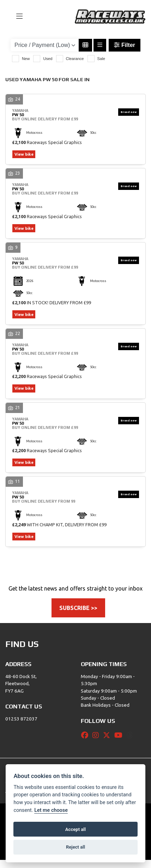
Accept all (75, 829)
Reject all (75, 847)
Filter (125, 45)
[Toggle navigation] (16, 17)
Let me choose (51, 810)
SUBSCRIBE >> (78, 616)
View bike (26, 155)
